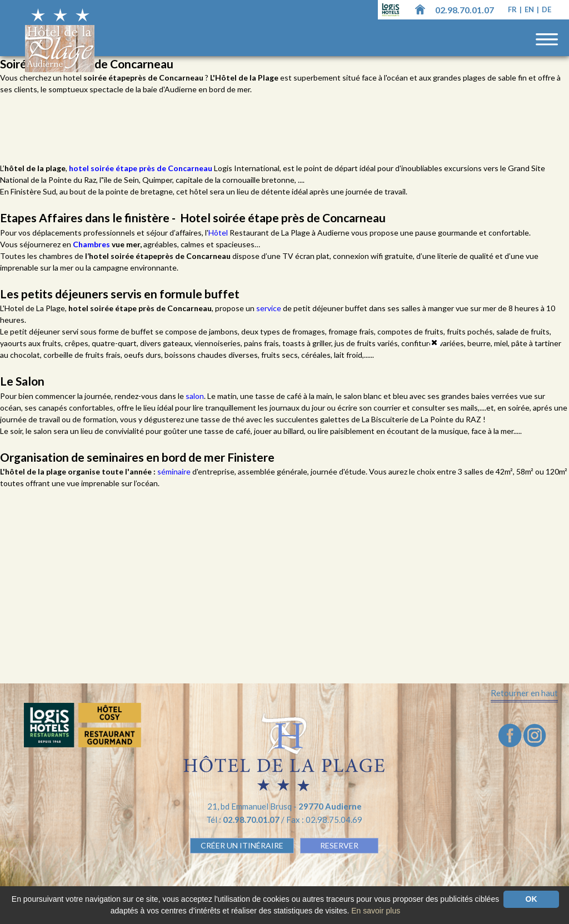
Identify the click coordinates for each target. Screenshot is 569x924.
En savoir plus (376, 911)
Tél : (244, 820)
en (530, 9)
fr (513, 9)
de (546, 9)
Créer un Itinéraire (242, 845)
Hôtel (219, 233)
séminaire (175, 471)
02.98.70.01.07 (465, 10)
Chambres (92, 244)
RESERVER (339, 845)
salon (195, 396)
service (269, 308)
